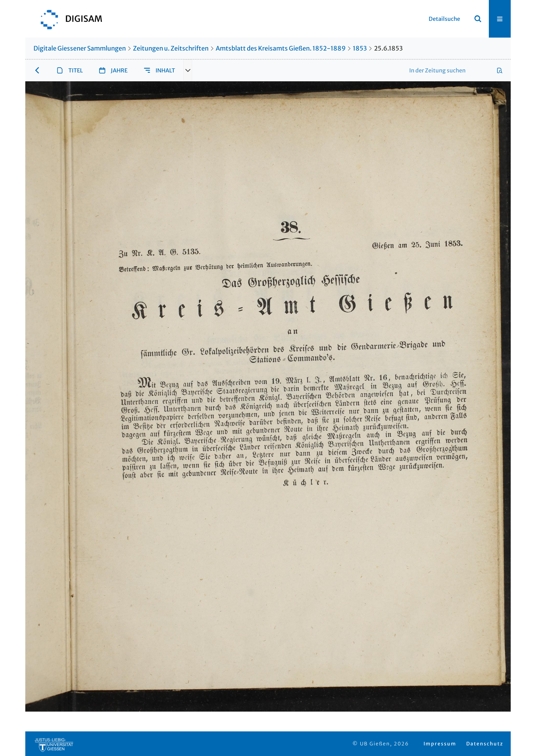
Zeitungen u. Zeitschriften (171, 48)
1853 (360, 48)
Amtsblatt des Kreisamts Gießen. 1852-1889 (281, 48)
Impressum (440, 744)
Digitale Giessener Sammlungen (80, 48)
